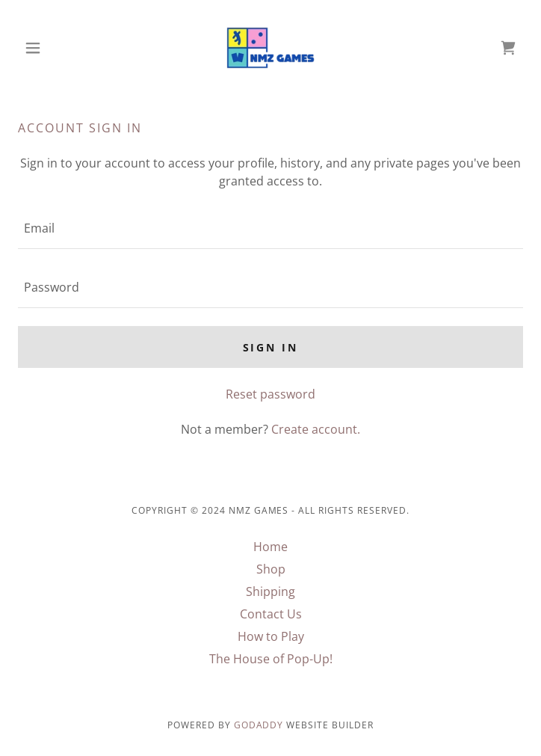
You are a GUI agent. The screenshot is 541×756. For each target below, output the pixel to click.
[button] (56, 48)
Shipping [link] (270, 591)
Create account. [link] (316, 429)
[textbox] (270, 228)
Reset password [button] (270, 394)
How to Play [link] (271, 636)
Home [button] (270, 547)
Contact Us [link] (271, 614)
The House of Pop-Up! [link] (271, 659)
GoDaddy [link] (259, 725)
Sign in (271, 347)
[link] (270, 48)
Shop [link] (271, 569)
